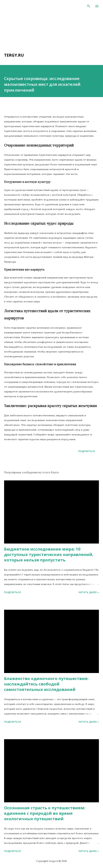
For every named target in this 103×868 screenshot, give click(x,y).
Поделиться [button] (86, 451)
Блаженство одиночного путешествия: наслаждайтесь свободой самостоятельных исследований (46, 684)
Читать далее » (89, 592)
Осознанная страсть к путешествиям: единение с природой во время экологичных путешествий (45, 813)
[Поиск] (89, 6)
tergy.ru (14, 55)
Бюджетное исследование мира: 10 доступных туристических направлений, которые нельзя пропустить (49, 554)
